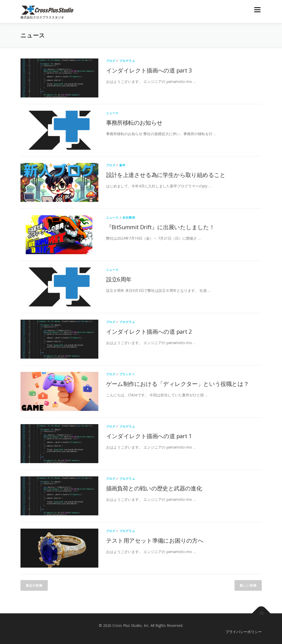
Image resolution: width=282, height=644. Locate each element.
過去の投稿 (34, 585)
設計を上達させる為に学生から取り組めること (166, 175)
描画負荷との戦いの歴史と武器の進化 (154, 488)
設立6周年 (119, 279)
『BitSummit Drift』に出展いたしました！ (160, 227)
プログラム (127, 61)
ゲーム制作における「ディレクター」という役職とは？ (178, 384)
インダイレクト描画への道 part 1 (149, 436)
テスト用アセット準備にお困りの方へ (155, 540)
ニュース (112, 113)
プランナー (127, 374)
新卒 (122, 165)
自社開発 (129, 217)
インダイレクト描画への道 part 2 (149, 331)
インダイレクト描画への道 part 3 (149, 70)
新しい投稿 (248, 585)
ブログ (111, 61)
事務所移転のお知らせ (134, 122)
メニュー (257, 10)
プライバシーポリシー (244, 632)
